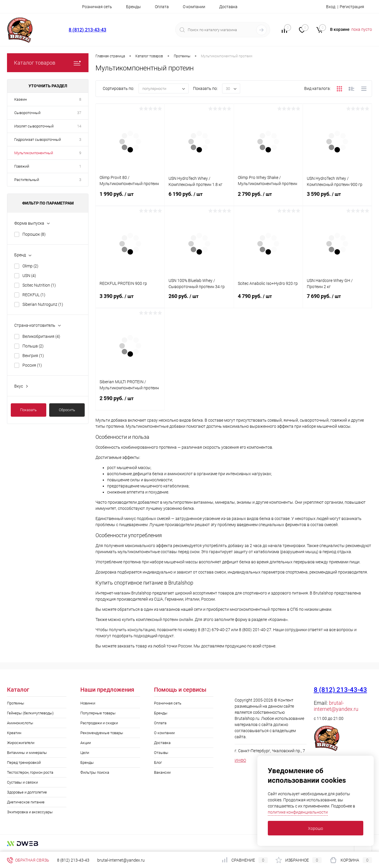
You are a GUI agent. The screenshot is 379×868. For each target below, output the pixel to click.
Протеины (16, 703)
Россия (32, 365)
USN (29, 276)
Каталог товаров (48, 63)
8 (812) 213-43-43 (87, 30)
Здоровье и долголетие (27, 792)
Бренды (133, 7)
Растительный (27, 180)
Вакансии (162, 772)
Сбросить (67, 410)
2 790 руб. (268, 198)
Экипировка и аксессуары (30, 812)
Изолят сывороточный (34, 126)
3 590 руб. (337, 198)
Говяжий (22, 166)
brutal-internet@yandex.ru (336, 706)
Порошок (34, 234)
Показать (28, 410)
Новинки (88, 703)
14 (79, 126)
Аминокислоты (20, 723)
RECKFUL (34, 295)
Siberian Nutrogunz (43, 304)
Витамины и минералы (27, 753)
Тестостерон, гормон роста (30, 772)
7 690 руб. (337, 300)
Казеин (21, 99)
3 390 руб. (130, 300)
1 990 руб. (130, 198)
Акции (86, 743)
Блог (158, 763)
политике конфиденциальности (298, 812)
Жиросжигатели (21, 743)
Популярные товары (98, 713)
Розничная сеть (97, 7)
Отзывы (161, 753)
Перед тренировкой (24, 763)
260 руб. (199, 300)
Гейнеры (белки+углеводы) (30, 713)
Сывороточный (27, 113)
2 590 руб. (130, 402)
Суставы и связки (22, 782)
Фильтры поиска (95, 772)
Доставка (228, 7)
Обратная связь (28, 860)
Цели (85, 753)
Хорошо (316, 828)
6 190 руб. (199, 198)
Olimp (30, 266)
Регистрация (352, 7)
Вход (331, 7)
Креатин (14, 733)
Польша (33, 346)
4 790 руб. (268, 300)
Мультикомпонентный (34, 153)
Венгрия (33, 356)
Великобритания (41, 336)
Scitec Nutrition (39, 285)
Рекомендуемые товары (102, 733)
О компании (194, 7)
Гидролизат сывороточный (38, 140)
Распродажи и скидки (99, 723)
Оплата (162, 7)
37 (79, 113)
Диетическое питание (26, 802)
